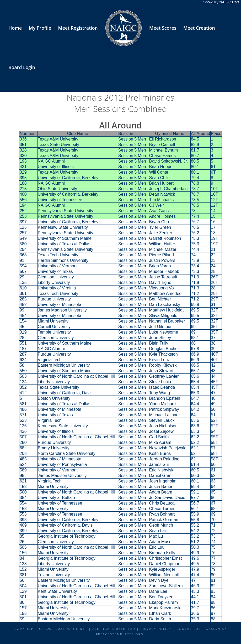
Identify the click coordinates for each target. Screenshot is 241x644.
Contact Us (189, 629)
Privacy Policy (156, 629)
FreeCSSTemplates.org (120, 634)
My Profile (40, 28)
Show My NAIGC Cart (221, 2)
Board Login (22, 67)
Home (15, 28)
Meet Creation (199, 28)
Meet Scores (163, 28)
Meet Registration (78, 28)
